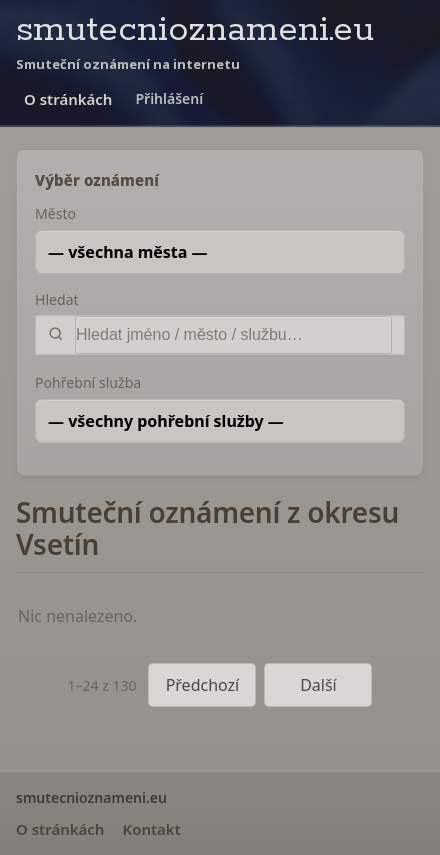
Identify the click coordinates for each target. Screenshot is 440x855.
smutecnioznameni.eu (195, 30)
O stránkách (68, 99)
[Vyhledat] (233, 335)
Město (55, 213)
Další (318, 685)
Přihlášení (169, 98)
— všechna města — (128, 252)
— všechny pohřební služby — (166, 421)
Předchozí (203, 685)
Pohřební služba (88, 382)
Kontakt (151, 829)
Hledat (57, 299)
